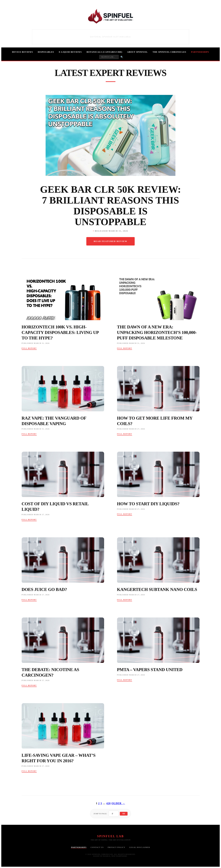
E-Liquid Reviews (70, 52)
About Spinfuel (137, 52)
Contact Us (97, 847)
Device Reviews (22, 52)
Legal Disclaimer (140, 847)
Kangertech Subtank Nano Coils (157, 589)
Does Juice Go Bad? (44, 589)
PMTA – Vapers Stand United (150, 670)
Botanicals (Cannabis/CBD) (104, 52)
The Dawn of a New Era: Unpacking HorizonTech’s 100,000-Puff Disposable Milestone (157, 332)
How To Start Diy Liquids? (148, 504)
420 (109, 803)
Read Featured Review (110, 241)
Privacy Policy (116, 847)
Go (124, 814)
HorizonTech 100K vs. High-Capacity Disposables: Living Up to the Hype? (60, 332)
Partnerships (200, 52)
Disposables (46, 52)
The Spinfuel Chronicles (169, 52)
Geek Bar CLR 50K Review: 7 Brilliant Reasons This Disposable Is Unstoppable (111, 206)
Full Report (29, 348)
